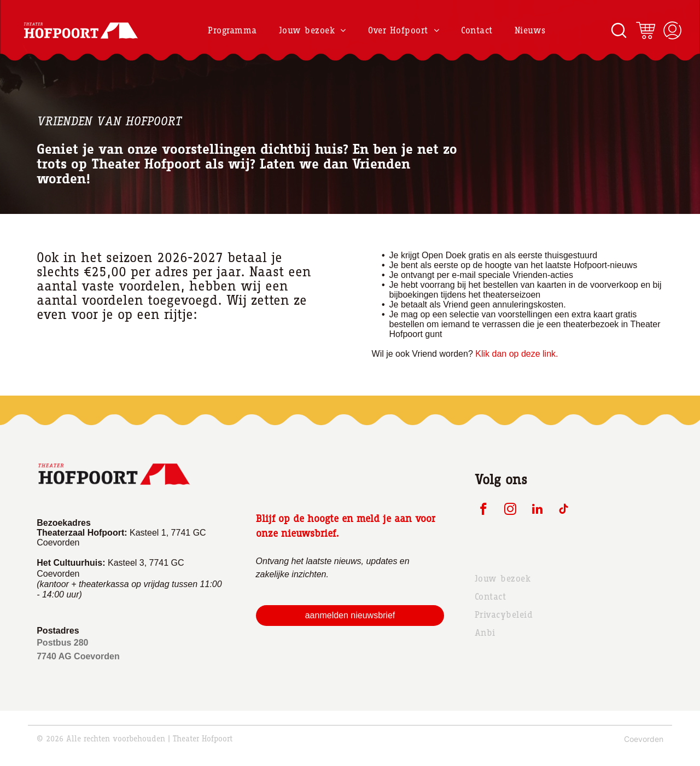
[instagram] (511, 510)
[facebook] (484, 510)
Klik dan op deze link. (517, 354)
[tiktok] (564, 510)
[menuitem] (232, 30)
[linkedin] (537, 510)
